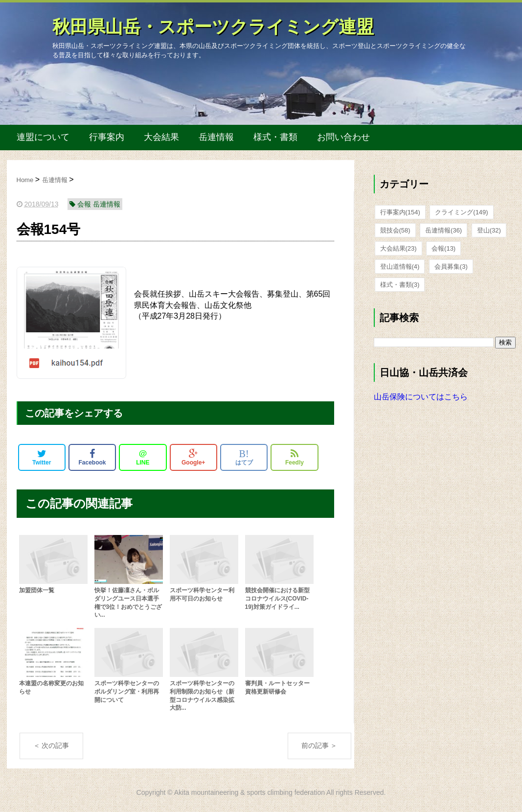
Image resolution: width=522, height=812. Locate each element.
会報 (443, 248)
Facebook (92, 457)
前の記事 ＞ (319, 745)
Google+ (193, 457)
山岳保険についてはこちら (421, 397)
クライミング (461, 212)
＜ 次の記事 (51, 745)
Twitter (42, 457)
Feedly (295, 457)
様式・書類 (275, 137)
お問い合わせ (343, 137)
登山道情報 (400, 267)
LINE (143, 457)
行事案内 (107, 137)
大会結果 (161, 137)
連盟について (43, 137)
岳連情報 (216, 137)
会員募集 (451, 267)
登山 (489, 230)
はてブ (244, 457)
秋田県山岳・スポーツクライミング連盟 (213, 27)
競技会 (395, 230)
